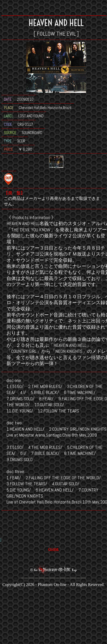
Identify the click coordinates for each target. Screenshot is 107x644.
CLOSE (54, 549)
